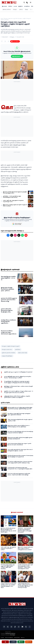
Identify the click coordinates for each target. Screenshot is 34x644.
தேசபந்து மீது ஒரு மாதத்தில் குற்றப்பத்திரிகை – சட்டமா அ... (8, 278)
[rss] (26, 627)
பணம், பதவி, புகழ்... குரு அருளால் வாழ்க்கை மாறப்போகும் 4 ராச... (13, 201)
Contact (2, 638)
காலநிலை (27, 6)
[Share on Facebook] (2, 41)
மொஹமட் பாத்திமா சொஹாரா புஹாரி (11, 346)
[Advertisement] (17, 91)
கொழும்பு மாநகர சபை (7, 349)
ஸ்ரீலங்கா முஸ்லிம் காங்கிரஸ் (9, 353)
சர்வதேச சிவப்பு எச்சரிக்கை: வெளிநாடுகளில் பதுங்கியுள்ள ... (8, 322)
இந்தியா (21, 6)
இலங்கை (5, 6)
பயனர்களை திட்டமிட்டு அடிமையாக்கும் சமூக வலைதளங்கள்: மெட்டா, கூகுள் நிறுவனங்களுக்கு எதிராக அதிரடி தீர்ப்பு (20, 469)
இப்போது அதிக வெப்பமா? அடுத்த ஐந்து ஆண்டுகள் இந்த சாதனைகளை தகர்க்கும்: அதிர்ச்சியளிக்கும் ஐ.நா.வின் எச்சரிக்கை (20, 409)
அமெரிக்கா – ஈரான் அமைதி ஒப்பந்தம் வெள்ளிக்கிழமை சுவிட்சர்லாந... (12, 197)
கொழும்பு (15, 9)
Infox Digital (13, 635)
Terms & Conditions (9, 638)
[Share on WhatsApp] (8, 41)
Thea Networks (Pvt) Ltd (10, 633)
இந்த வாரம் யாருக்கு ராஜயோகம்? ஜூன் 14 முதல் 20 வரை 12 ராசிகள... (15, 205)
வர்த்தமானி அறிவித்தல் (7, 356)
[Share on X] (5, 41)
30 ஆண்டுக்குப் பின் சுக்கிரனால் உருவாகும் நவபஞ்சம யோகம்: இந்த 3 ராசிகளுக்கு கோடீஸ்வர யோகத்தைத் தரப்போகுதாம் (17, 383)
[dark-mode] (27, 2)
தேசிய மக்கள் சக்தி (23, 353)
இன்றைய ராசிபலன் (7, 9)
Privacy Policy (17, 638)
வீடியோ (10, 6)
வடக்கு (32, 9)
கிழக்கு (26, 9)
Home (2, 18)
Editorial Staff (5, 37)
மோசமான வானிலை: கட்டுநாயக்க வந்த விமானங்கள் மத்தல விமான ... (9, 332)
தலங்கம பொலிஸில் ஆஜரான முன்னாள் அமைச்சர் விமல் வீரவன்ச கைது (9, 300)
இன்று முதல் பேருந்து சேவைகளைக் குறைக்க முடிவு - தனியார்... (8, 289)
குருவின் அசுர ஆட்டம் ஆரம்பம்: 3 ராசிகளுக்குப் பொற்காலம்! (18, 372)
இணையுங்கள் (17, 56)
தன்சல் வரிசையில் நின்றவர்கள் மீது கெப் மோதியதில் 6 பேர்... (7, 310)
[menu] (31, 2)
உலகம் (15, 6)
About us (23, 638)
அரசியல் (21, 9)
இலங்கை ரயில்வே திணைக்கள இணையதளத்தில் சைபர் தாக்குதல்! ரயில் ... (15, 192)
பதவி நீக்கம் (18, 349)
